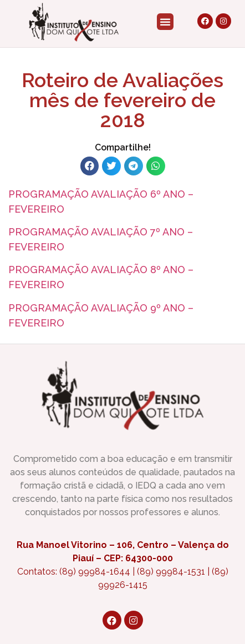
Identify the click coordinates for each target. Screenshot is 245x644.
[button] (165, 22)
